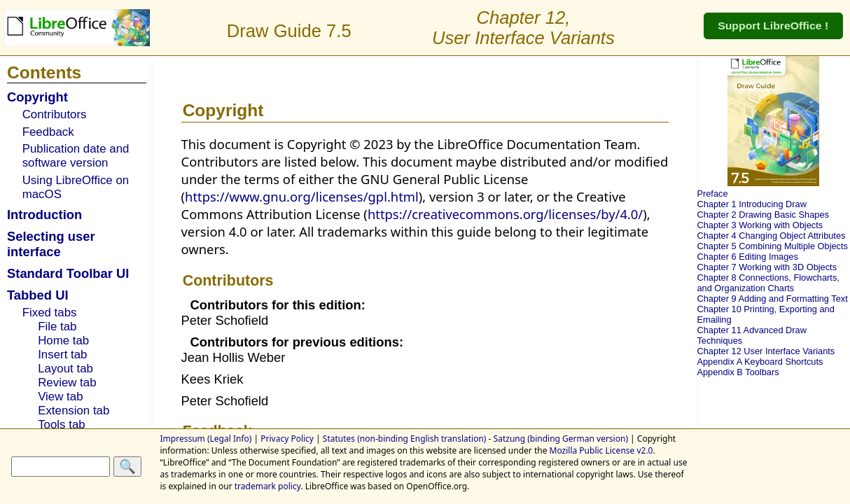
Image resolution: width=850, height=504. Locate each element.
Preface (712, 194)
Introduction (44, 215)
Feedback (48, 132)
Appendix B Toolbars (738, 372)
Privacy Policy (287, 439)
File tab (57, 327)
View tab (60, 397)
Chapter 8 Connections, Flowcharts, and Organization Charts (768, 283)
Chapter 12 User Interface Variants (766, 351)
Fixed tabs (50, 313)
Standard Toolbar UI (68, 273)
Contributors (55, 114)
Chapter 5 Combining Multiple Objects (772, 246)
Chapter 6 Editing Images (747, 257)
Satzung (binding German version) (561, 439)
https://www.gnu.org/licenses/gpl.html (302, 196)
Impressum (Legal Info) (206, 439)
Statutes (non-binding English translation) (405, 439)
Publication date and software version (76, 156)
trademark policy (268, 486)
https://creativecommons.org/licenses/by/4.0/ (505, 214)
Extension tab (74, 411)
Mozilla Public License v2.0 (601, 450)
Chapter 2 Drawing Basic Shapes (763, 215)
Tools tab (61, 425)
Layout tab (65, 369)
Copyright (37, 97)
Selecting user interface (51, 244)
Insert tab (62, 355)
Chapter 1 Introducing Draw (752, 204)
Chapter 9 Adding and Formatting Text (772, 299)
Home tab (63, 341)
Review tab (67, 383)
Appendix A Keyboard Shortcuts (760, 362)
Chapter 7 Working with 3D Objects (767, 267)
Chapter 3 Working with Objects (760, 225)
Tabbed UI (38, 295)
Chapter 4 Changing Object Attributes (771, 236)
